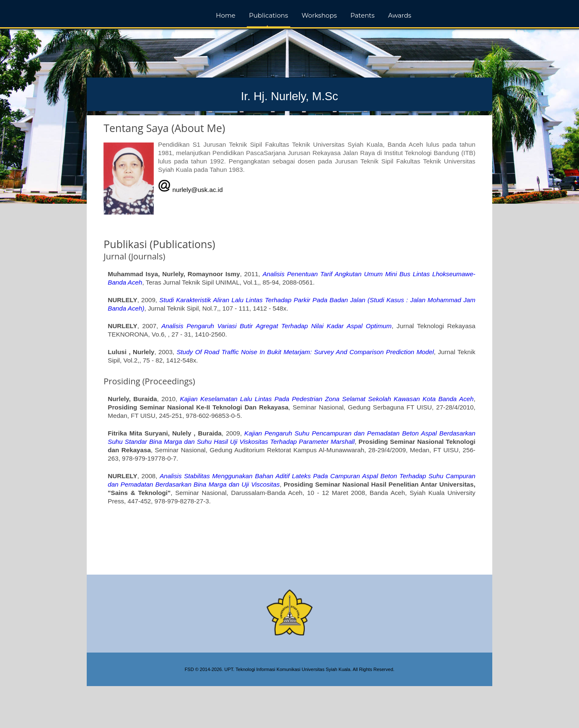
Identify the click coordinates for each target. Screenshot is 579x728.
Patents (362, 15)
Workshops (319, 15)
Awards (399, 15)
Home (226, 15)
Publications (268, 15)
